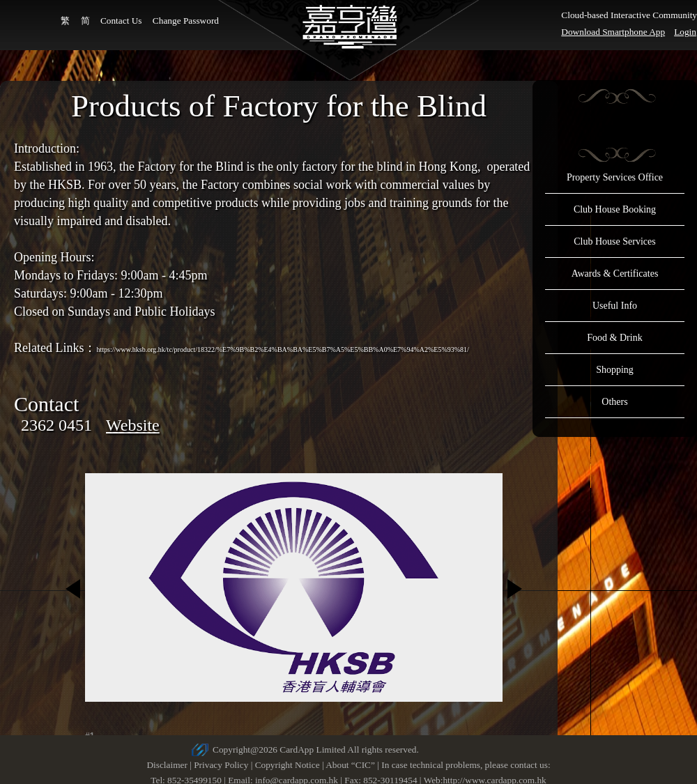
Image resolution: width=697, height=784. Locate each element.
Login (685, 32)
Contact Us (121, 21)
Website (133, 425)
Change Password (186, 21)
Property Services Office (615, 177)
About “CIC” (350, 765)
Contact (46, 404)
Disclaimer (167, 765)
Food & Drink (614, 338)
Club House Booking (615, 209)
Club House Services (614, 241)
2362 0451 (56, 425)
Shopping (615, 370)
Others (614, 402)
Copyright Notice (288, 765)
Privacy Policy (221, 765)
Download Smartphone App (613, 32)
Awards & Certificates (615, 274)
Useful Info (615, 306)
